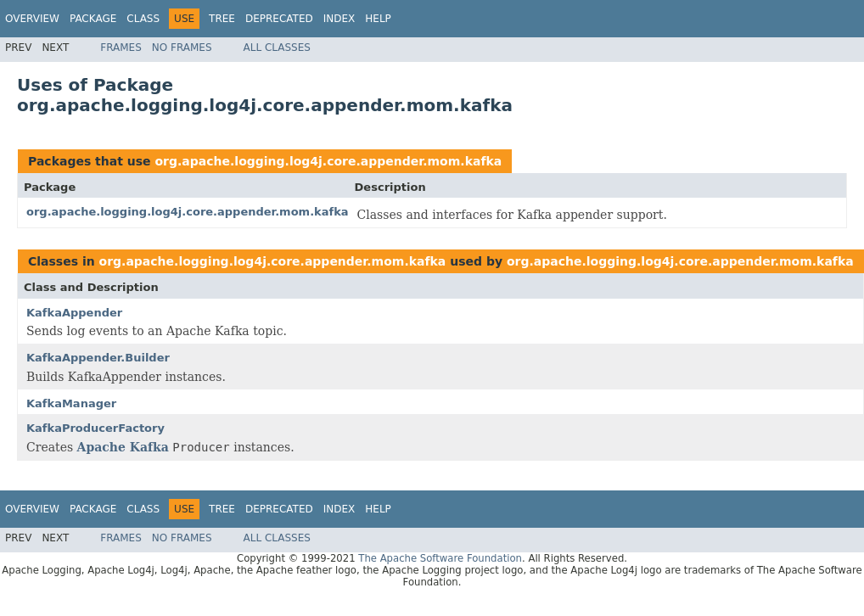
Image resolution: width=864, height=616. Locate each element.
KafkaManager (71, 403)
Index (339, 19)
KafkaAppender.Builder (98, 358)
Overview (32, 19)
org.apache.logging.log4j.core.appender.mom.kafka (328, 161)
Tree (222, 19)
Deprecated (279, 19)
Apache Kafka (123, 447)
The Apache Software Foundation (440, 558)
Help (378, 19)
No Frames (182, 48)
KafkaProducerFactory (95, 428)
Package (93, 19)
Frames (121, 48)
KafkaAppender (74, 313)
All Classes (277, 48)
